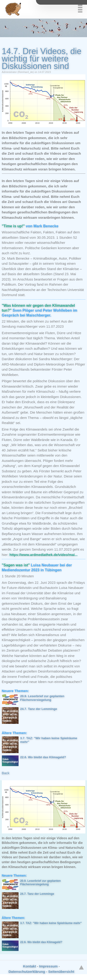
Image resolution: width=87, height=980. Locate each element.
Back (6, 773)
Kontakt (29, 966)
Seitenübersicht (61, 972)
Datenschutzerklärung (27, 972)
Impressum (48, 966)
